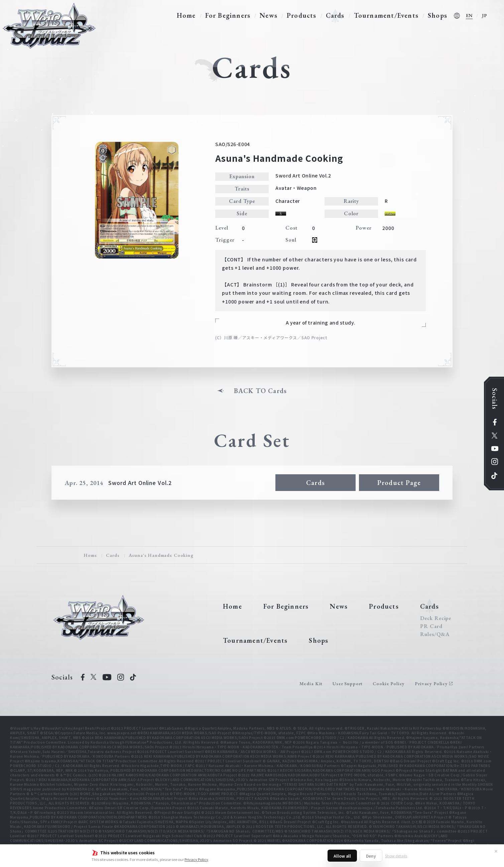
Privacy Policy (196, 859)
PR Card (431, 626)
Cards (335, 15)
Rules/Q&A (435, 634)
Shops (437, 15)
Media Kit (311, 684)
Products (302, 15)
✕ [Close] (496, 851)
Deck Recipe (436, 618)
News (269, 15)
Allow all (342, 856)
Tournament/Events (386, 15)
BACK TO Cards (261, 391)
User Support (348, 684)
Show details (396, 856)
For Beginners (228, 15)
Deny (371, 856)
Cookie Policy (389, 684)
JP (485, 15)
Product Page (399, 483)
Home (186, 15)
